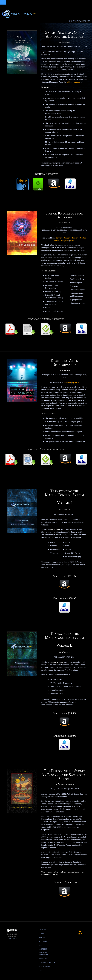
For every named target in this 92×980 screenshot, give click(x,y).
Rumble (42, 934)
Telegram (43, 941)
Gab (41, 945)
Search (81, 21)
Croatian (83, 238)
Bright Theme (89, 21)
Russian (75, 238)
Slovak (56, 240)
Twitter (42, 938)
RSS (41, 970)
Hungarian (65, 240)
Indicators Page (46, 966)
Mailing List (44, 959)
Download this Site (47, 963)
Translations (85, 21)
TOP (80, 932)
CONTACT (73, 21)
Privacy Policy (12, 938)
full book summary (74, 82)
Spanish (67, 238)
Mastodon (43, 949)
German (59, 238)
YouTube (43, 930)
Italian (73, 240)
